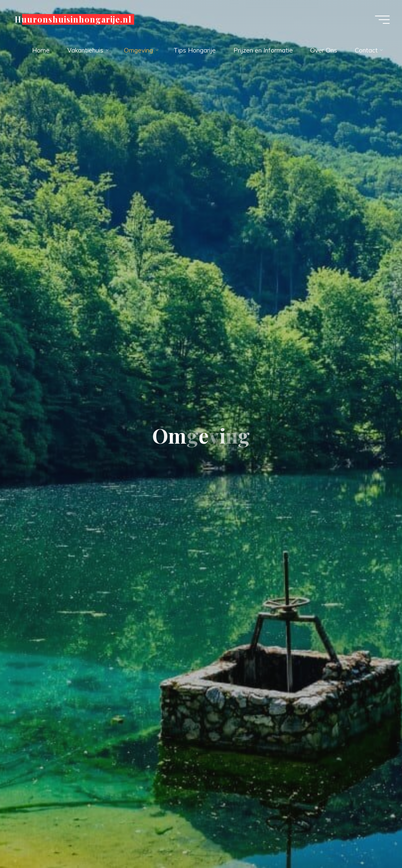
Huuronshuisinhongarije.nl (73, 19)
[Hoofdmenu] (382, 20)
